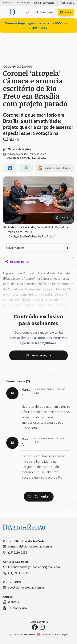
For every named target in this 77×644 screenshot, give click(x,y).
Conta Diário (44, 12)
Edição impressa (44, 3)
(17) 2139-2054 (15, 553)
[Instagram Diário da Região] (42, 627)
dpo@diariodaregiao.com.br (24, 588)
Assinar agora (39, 355)
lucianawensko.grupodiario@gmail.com (31, 567)
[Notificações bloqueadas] (28, 12)
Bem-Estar (8, 3)
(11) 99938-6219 (16, 573)
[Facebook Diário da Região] (35, 627)
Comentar (39, 496)
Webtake (11, 602)
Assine (66, 12)
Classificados (24, 3)
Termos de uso (15, 608)
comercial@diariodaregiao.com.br (28, 547)
